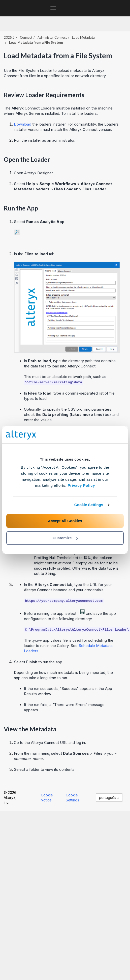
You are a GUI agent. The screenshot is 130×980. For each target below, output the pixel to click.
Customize (65, 538)
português (109, 798)
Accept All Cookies (65, 521)
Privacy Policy (81, 485)
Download (23, 124)
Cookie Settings (89, 505)
